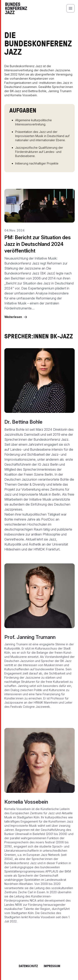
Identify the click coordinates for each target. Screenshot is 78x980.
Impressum (52, 966)
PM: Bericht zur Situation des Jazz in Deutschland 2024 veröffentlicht (38, 244)
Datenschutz (28, 966)
